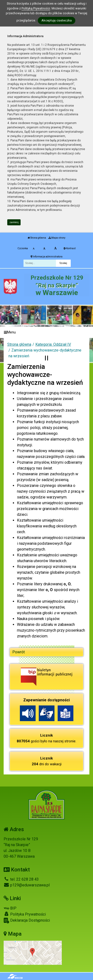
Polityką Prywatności (36, 8)
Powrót (19, 652)
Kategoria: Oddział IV (53, 344)
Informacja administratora (47, 257)
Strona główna (37, 238)
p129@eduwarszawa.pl (27, 885)
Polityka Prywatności (25, 914)
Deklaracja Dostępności (27, 921)
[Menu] (46, 332)
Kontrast (70, 248)
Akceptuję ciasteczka (57, 20)
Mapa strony (57, 238)
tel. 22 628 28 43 (21, 879)
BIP (10, 908)
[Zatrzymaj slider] (46, 358)
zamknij (14, 222)
